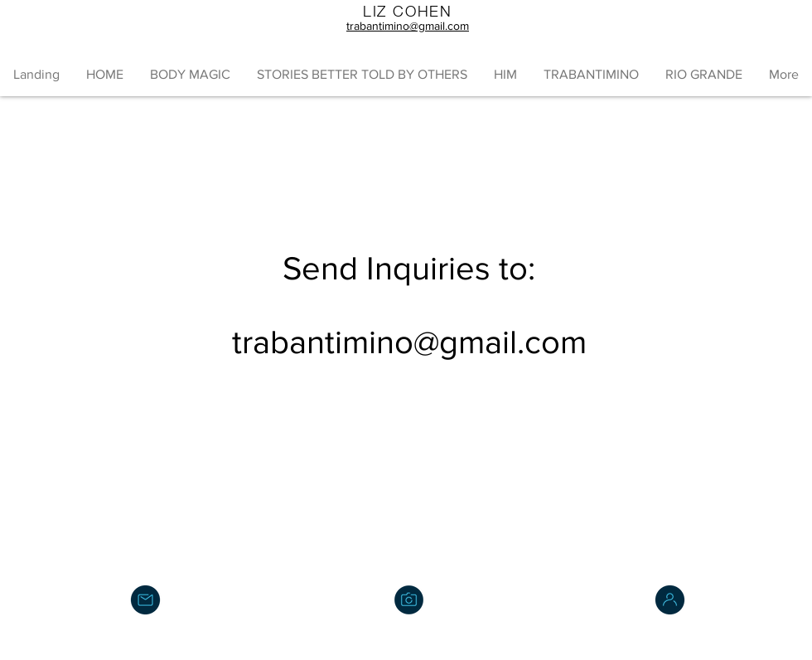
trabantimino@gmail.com (409, 342)
